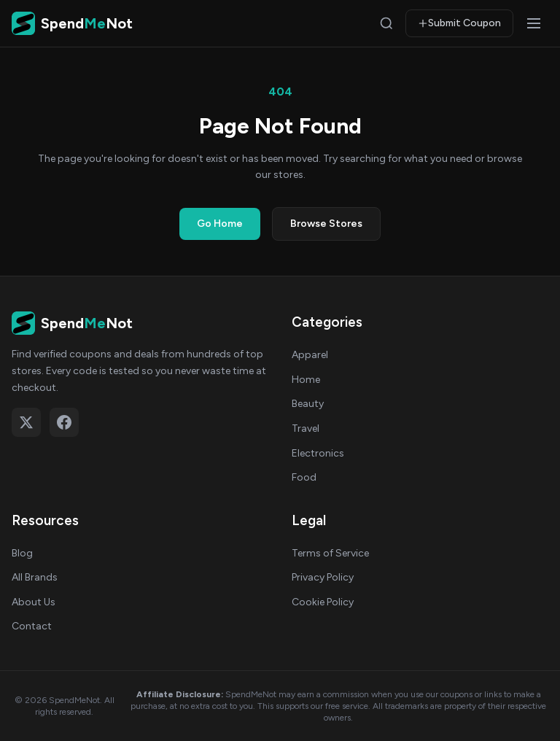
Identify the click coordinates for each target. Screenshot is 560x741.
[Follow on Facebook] (64, 422)
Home (306, 380)
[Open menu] (534, 23)
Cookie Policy (323, 602)
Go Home (220, 224)
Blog (22, 553)
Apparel (310, 355)
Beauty (308, 404)
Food (304, 477)
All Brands (35, 577)
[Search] (386, 23)
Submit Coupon (459, 23)
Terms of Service (330, 553)
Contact (32, 626)
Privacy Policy (323, 577)
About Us (34, 602)
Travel (306, 428)
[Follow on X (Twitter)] (26, 422)
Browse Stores (326, 224)
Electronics (318, 453)
